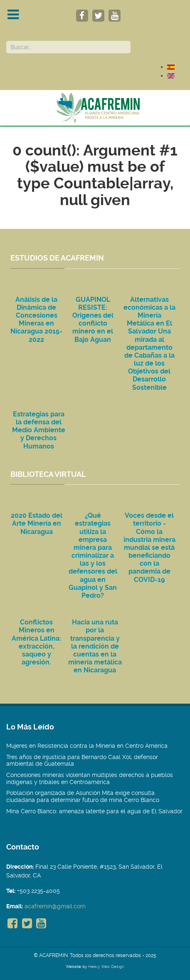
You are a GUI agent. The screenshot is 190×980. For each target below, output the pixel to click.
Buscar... (6, 41)
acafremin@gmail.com (55, 906)
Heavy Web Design (106, 966)
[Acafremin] (95, 108)
